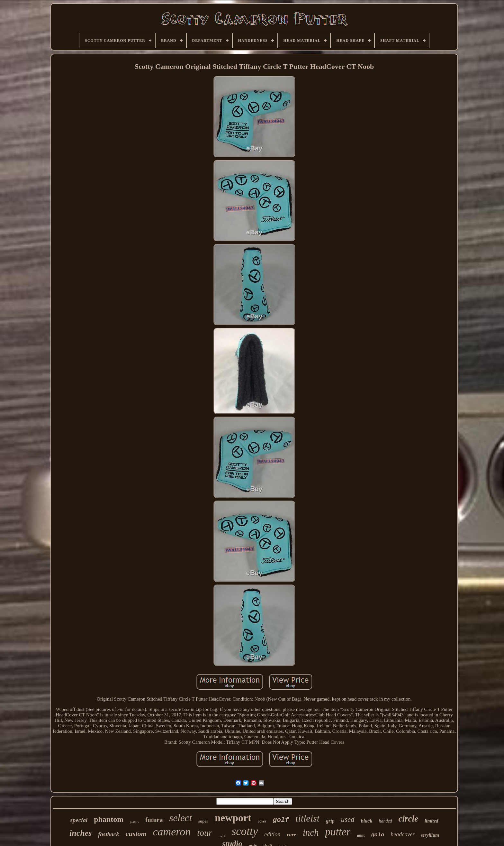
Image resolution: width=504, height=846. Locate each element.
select (181, 818)
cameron (172, 832)
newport (233, 818)
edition (272, 834)
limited (432, 821)
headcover (403, 834)
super (203, 821)
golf (281, 820)
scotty (245, 831)
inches (81, 833)
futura (154, 820)
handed (385, 821)
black (367, 821)
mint (361, 835)
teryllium (430, 835)
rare (291, 835)
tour (205, 833)
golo (378, 835)
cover (262, 821)
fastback (108, 834)
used (348, 819)
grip (330, 821)
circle (408, 819)
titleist (307, 818)
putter (338, 832)
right (222, 836)
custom (136, 834)
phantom (109, 819)
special (79, 820)
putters (134, 822)
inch (311, 832)
